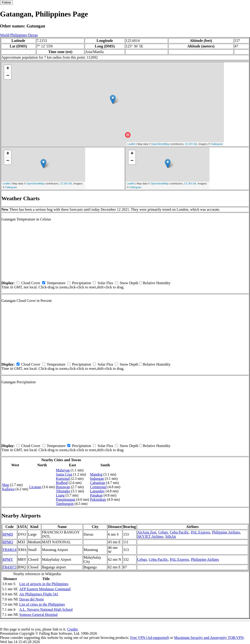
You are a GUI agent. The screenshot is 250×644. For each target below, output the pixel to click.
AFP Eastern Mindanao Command (45, 589)
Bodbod (62, 483)
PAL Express (201, 532)
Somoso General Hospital (38, 615)
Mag (5, 485)
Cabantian (98, 483)
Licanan (35, 487)
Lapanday (97, 491)
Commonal (98, 487)
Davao (33, 35)
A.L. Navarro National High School (46, 609)
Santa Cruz (64, 474)
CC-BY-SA (191, 144)
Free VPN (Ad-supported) (150, 638)
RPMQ (8, 542)
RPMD (8, 534)
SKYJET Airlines (150, 536)
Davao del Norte (32, 599)
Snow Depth (129, 283)
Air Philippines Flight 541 (39, 594)
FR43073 (10, 567)
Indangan (97, 479)
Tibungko (63, 491)
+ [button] (8, 69)
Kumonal (63, 479)
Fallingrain (217, 144)
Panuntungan (66, 499)
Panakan (96, 495)
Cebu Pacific (179, 532)
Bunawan (63, 487)
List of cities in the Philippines (42, 604)
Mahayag (63, 470)
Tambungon (65, 504)
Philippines (19, 35)
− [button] (8, 76)
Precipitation (81, 283)
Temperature (56, 283)
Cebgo (163, 532)
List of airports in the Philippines (44, 584)
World (5, 35)
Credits (72, 629)
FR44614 (10, 550)
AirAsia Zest (147, 532)
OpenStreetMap (160, 144)
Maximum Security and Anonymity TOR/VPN (209, 638)
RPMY (8, 559)
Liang (60, 495)
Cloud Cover (31, 283)
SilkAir (171, 536)
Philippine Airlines (226, 532)
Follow (6, 2)
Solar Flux (105, 283)
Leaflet (131, 144)
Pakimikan (98, 499)
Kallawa (8, 489)
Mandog (96, 474)
